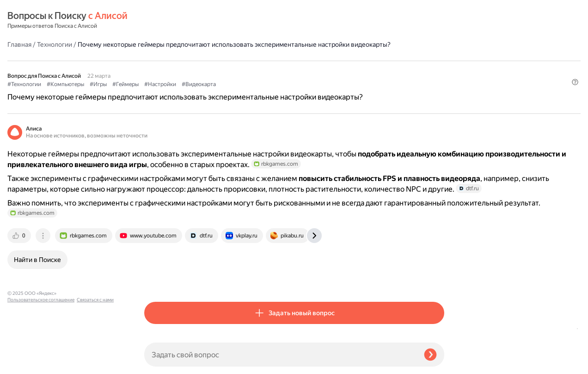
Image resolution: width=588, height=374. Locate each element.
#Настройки (297, 70)
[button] (439, 85)
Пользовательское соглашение (41, 357)
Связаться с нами (26, 363)
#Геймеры (262, 70)
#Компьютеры (202, 70)
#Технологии (161, 70)
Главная (156, 20)
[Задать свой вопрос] (280, 355)
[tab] (157, 277)
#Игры (235, 70)
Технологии (191, 20)
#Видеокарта (336, 70)
